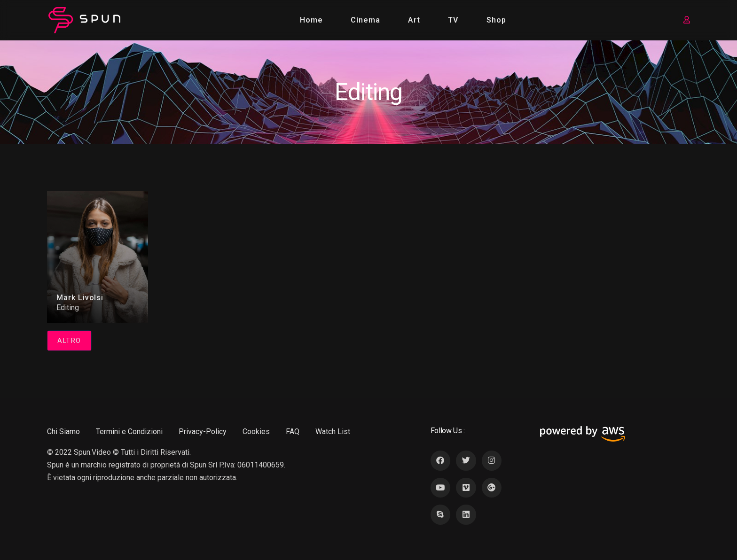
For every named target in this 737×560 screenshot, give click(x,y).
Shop (496, 20)
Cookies (256, 432)
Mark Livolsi (80, 298)
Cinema (365, 20)
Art (415, 20)
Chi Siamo (63, 432)
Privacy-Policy (203, 432)
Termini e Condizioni (129, 432)
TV (454, 20)
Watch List (333, 432)
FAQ (293, 432)
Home (311, 20)
